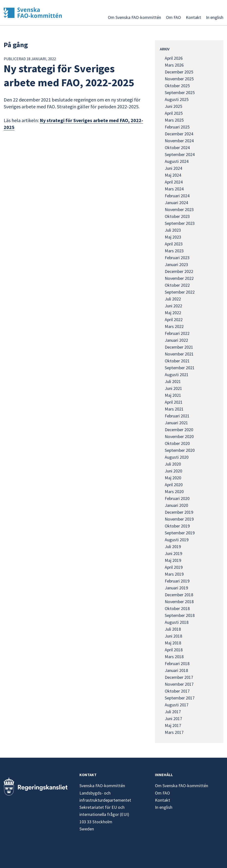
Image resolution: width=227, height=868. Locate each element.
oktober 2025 (177, 86)
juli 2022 (173, 299)
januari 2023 (176, 264)
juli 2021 (173, 381)
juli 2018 (173, 629)
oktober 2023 (177, 216)
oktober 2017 (177, 691)
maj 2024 (173, 175)
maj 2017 (173, 725)
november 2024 (179, 141)
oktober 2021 (177, 361)
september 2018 (180, 615)
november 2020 (179, 436)
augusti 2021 (177, 375)
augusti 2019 (177, 540)
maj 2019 (173, 560)
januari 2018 (176, 670)
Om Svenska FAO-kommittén (134, 17)
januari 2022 (176, 340)
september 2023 (180, 223)
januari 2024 (176, 203)
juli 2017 (173, 712)
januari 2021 (176, 423)
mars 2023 (174, 251)
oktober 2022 (177, 285)
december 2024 (179, 134)
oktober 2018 (177, 608)
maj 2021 (173, 395)
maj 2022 (173, 313)
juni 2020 (173, 471)
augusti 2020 (177, 457)
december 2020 (179, 430)
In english (215, 17)
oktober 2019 (177, 526)
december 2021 (179, 347)
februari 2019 (177, 581)
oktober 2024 (177, 148)
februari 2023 (177, 258)
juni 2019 (173, 553)
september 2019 (180, 533)
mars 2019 (174, 574)
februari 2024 (177, 196)
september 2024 (180, 154)
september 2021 (180, 368)
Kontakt (193, 17)
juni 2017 (173, 719)
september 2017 (180, 698)
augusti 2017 (177, 705)
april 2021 (174, 402)
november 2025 (179, 79)
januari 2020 (176, 505)
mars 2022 (174, 326)
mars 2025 (174, 120)
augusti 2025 (177, 99)
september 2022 (180, 292)
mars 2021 (174, 409)
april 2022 (174, 320)
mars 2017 (174, 732)
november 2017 (179, 684)
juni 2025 (173, 106)
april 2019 (174, 567)
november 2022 (179, 278)
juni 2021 (173, 388)
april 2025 (174, 113)
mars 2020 (174, 491)
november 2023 (179, 209)
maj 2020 (173, 478)
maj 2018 (173, 643)
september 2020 (180, 450)
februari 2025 (177, 127)
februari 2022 (177, 333)
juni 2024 (173, 168)
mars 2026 (174, 65)
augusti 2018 (177, 622)
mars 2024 (174, 189)
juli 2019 (173, 547)
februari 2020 (177, 498)
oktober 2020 (177, 443)
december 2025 (179, 72)
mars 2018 (174, 657)
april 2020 (174, 485)
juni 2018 (173, 636)
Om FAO (173, 17)
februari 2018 (177, 663)
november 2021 (179, 354)
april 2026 (174, 58)
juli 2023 (173, 230)
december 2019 (179, 512)
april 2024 (174, 182)
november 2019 (179, 519)
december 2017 (179, 677)
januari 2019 (176, 588)
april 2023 (174, 244)
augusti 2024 (177, 161)
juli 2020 (173, 464)
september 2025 (180, 92)
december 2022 (179, 271)
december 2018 (179, 595)
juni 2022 (173, 306)
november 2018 (179, 602)
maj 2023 (173, 237)
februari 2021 (177, 416)
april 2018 (174, 650)
